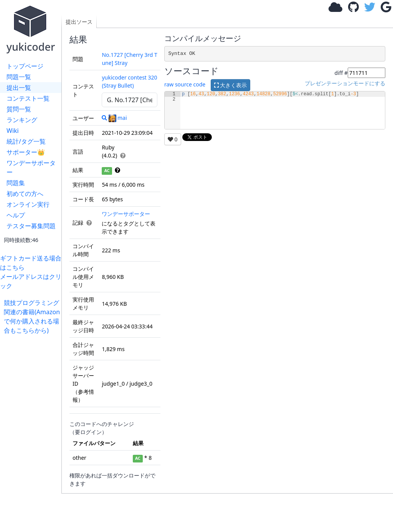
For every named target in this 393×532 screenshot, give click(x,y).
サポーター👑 (26, 152)
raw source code (185, 84)
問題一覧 (19, 77)
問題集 (16, 183)
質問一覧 (19, 109)
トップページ (25, 66)
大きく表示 (231, 85)
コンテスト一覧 (28, 98)
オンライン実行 (28, 204)
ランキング (22, 120)
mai (118, 118)
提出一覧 (19, 88)
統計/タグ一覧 (26, 141)
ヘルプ (16, 215)
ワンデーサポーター (31, 167)
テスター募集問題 (31, 226)
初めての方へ (25, 194)
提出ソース (79, 22)
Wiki (13, 131)
